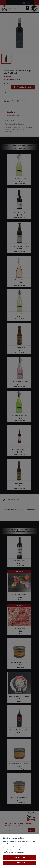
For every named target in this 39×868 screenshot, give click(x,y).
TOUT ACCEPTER (20, 857)
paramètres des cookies (16, 852)
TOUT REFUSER (19, 863)
